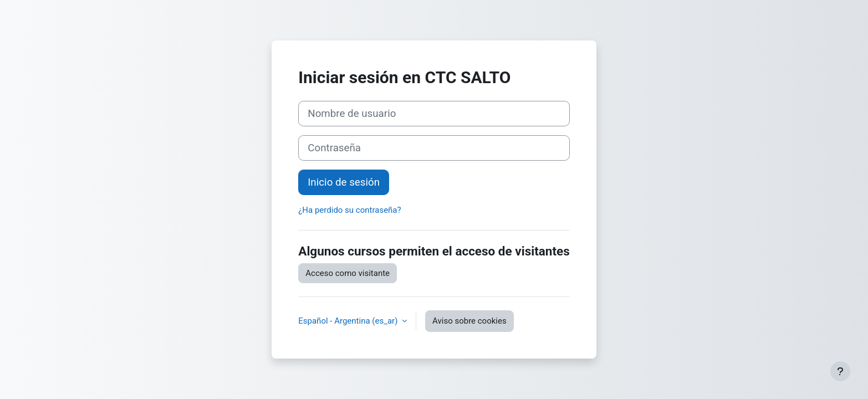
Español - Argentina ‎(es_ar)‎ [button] (349, 321)
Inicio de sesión (344, 182)
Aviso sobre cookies (469, 321)
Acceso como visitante (348, 273)
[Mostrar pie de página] (840, 371)
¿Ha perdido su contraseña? (349, 210)
